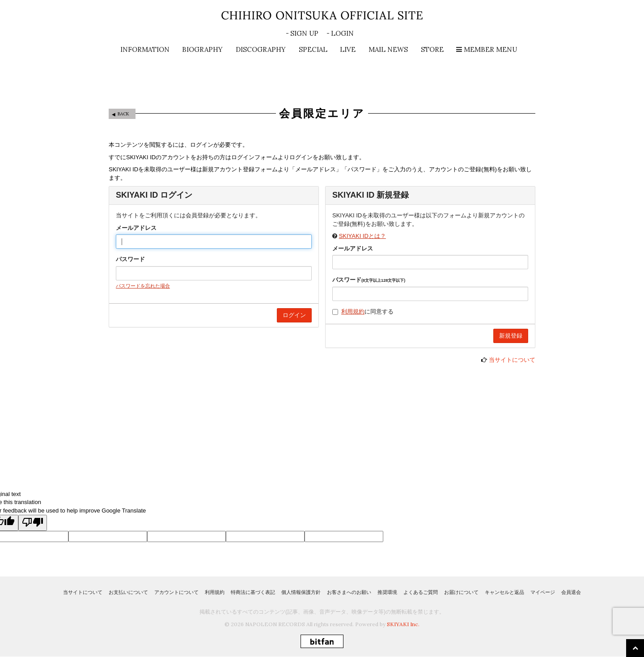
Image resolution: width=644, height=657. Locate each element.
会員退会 (571, 592)
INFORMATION (145, 49)
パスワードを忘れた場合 (143, 286)
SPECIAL (313, 49)
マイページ (543, 592)
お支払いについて (128, 592)
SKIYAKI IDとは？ (362, 236)
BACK (123, 114)
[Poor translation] (33, 523)
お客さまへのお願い (349, 592)
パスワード (130, 259)
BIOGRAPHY (202, 49)
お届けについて (461, 592)
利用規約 (353, 312)
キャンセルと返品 (504, 592)
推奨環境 (387, 592)
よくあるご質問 (421, 592)
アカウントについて (176, 592)
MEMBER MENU (487, 49)
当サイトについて (512, 360)
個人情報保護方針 (301, 592)
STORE (432, 49)
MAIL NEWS (388, 49)
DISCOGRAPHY (261, 49)
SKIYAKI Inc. (403, 624)
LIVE (348, 49)
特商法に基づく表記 (253, 592)
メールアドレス (136, 228)
